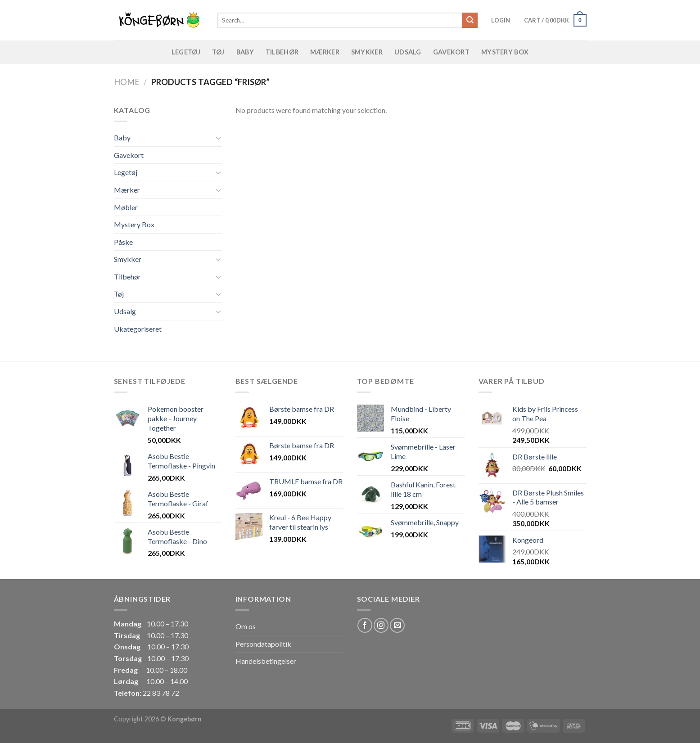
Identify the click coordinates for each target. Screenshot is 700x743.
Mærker (325, 52)
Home (127, 82)
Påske (123, 242)
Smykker (367, 52)
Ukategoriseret (138, 329)
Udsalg (408, 52)
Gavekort (451, 52)
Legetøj (186, 52)
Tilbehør (282, 52)
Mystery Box (505, 52)
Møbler (126, 207)
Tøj (218, 52)
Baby (245, 52)
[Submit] (470, 20)
